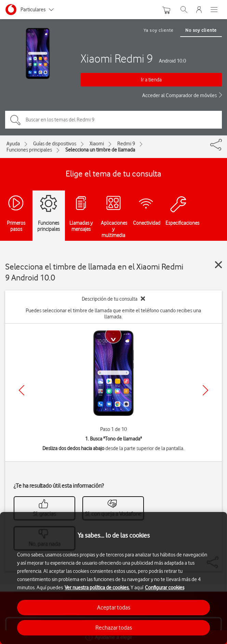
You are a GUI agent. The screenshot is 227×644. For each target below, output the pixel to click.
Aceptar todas (114, 607)
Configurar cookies (165, 588)
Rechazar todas (114, 628)
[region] (113, 578)
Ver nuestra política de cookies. (97, 588)
